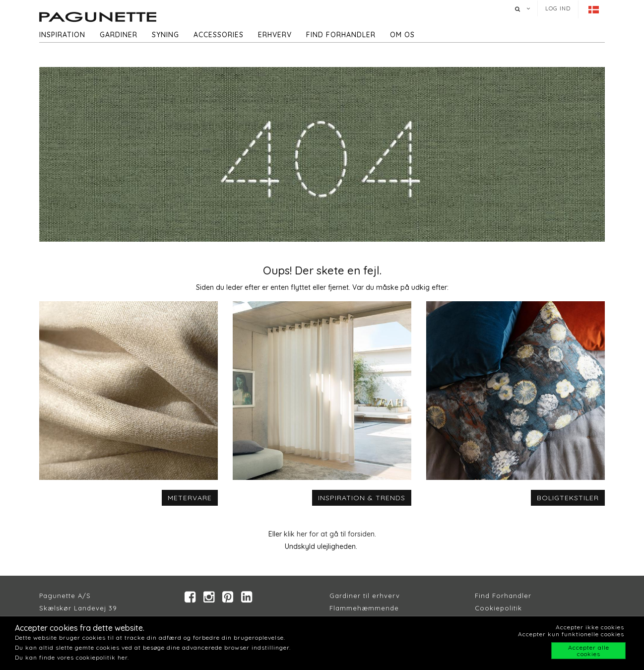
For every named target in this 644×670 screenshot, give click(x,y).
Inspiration (62, 35)
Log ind (558, 8)
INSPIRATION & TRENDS (362, 498)
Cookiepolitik (498, 608)
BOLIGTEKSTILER (568, 498)
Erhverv (275, 35)
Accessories (219, 35)
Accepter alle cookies (589, 651)
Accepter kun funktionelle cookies (571, 634)
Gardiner (119, 35)
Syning (165, 35)
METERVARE (190, 498)
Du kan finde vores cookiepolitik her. (72, 657)
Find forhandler (341, 35)
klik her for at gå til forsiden (329, 534)
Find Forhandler (503, 596)
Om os (402, 35)
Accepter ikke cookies (590, 627)
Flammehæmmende (364, 608)
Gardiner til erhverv (365, 596)
